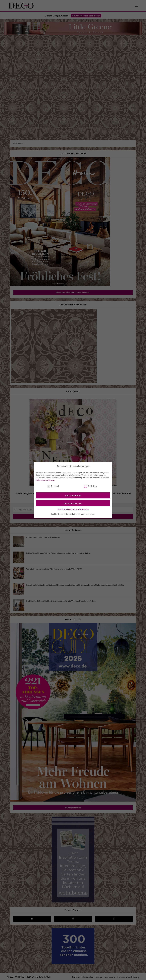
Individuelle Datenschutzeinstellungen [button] (73, 509)
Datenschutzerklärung (45, 480)
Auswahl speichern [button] (73, 503)
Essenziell (53, 486)
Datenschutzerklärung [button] (75, 514)
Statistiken (90, 486)
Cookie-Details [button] (57, 514)
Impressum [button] (90, 514)
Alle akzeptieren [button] (73, 495)
